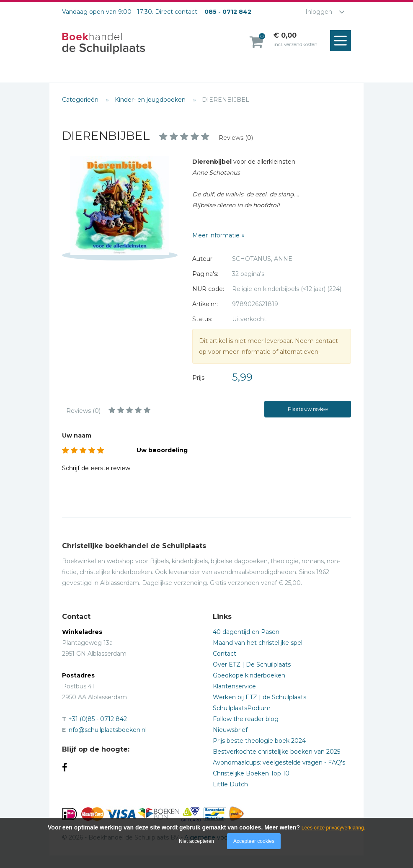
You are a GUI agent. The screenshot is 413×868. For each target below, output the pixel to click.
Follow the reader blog (246, 719)
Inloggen (319, 12)
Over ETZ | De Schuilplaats (252, 665)
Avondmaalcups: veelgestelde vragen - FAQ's (279, 762)
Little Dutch (230, 784)
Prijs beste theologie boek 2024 (259, 741)
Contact (225, 654)
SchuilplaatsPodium (242, 708)
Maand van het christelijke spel (258, 643)
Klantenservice (234, 686)
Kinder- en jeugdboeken (151, 100)
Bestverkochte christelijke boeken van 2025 (276, 752)
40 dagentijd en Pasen (246, 632)
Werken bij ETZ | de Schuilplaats (259, 697)
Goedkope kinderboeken (249, 675)
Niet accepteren (196, 841)
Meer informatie (216, 235)
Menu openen (343, 41)
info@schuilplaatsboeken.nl (107, 730)
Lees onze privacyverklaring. (333, 828)
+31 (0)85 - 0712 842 (98, 719)
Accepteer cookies (254, 841)
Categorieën (81, 100)
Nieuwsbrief (230, 730)
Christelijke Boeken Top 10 (251, 773)
